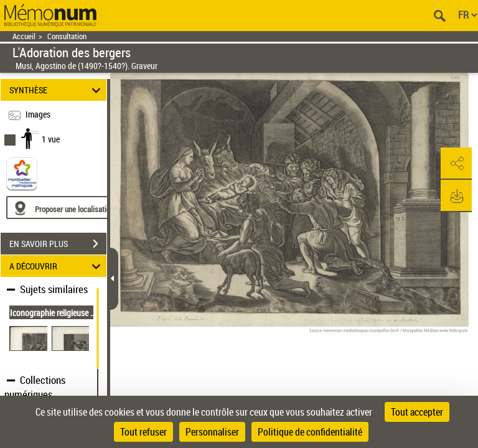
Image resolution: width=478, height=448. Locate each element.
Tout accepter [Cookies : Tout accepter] (417, 412)
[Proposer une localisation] (65, 208)
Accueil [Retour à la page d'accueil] (24, 36)
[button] (456, 164)
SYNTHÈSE (57, 90)
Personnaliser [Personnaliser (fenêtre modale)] (212, 432)
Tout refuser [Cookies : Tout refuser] (143, 432)
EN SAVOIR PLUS (58, 244)
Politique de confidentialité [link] (310, 432)
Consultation (67, 36)
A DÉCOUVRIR (57, 266)
